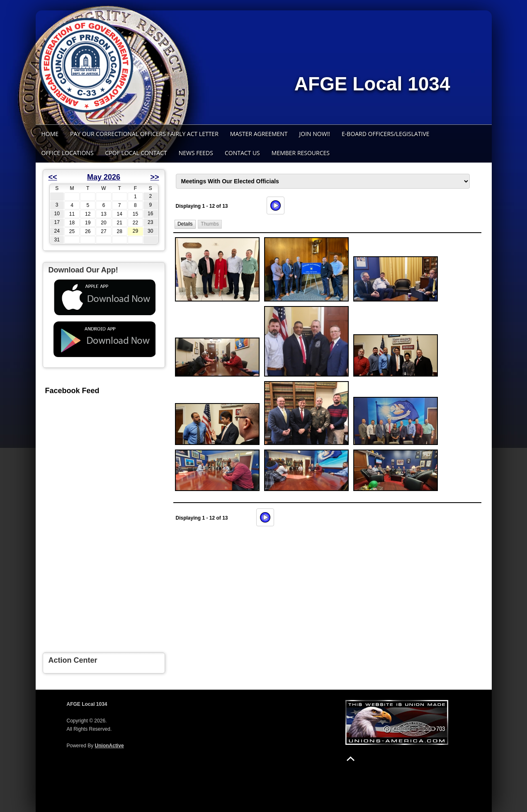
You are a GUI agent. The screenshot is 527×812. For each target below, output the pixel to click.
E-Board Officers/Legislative (386, 134)
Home (50, 134)
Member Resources (301, 153)
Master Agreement (259, 134)
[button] (185, 224)
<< (53, 177)
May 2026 (104, 177)
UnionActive (109, 746)
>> (154, 177)
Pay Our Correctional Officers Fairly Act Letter (144, 134)
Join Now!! (315, 134)
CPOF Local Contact (136, 153)
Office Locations (68, 153)
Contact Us (242, 153)
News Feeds (196, 153)
